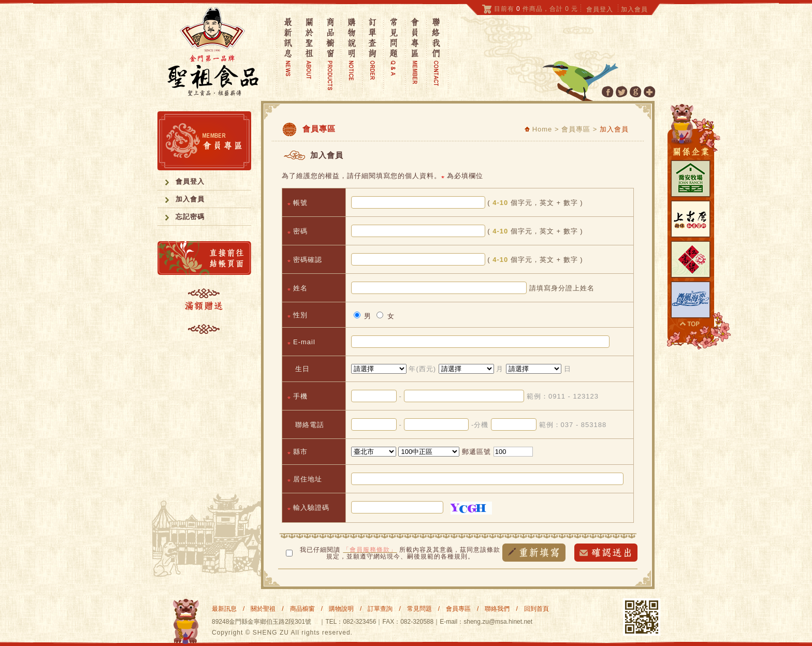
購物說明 (341, 609)
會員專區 (458, 609)
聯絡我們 (497, 609)
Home (538, 129)
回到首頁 (536, 609)
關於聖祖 (263, 609)
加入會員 (634, 9)
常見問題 (419, 609)
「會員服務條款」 (370, 550)
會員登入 (600, 9)
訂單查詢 (380, 609)
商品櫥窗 (302, 609)
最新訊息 (224, 609)
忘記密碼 (190, 217)
